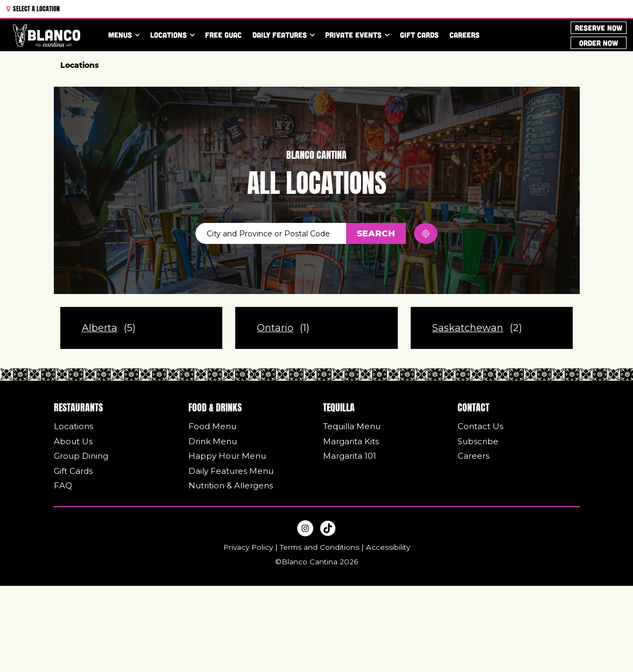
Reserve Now (599, 28)
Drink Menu (213, 441)
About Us (73, 441)
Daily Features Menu (231, 471)
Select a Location (33, 8)
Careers (465, 35)
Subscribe (478, 441)
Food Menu (212, 426)
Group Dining (81, 456)
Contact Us (480, 426)
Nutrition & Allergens (231, 485)
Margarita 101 (350, 456)
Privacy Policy (248, 547)
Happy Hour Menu (227, 456)
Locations (168, 35)
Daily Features (280, 35)
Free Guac (223, 35)
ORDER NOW (599, 42)
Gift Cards (419, 35)
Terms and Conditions (319, 547)
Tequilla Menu (352, 426)
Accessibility (388, 547)
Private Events (353, 35)
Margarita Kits (351, 441)
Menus (120, 35)
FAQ (63, 485)
